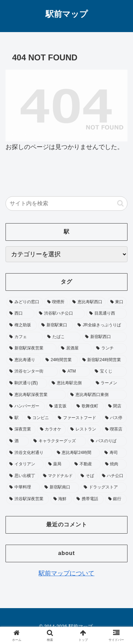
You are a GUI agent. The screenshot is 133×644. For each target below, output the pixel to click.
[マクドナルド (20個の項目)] (58, 476)
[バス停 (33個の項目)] (115, 418)
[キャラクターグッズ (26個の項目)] (58, 441)
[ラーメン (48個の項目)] (110, 383)
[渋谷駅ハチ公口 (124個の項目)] (60, 314)
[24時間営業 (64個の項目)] (60, 360)
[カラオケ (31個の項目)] (52, 429)
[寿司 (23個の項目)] (114, 453)
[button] (120, 203)
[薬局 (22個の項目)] (58, 464)
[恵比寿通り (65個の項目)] (24, 360)
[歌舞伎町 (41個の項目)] (89, 406)
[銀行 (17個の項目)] (116, 499)
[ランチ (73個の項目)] (110, 348)
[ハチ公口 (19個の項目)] (113, 476)
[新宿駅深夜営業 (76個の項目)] (31, 348)
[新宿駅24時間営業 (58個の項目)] (103, 360)
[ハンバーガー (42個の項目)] (25, 406)
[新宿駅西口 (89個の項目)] (104, 337)
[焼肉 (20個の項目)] (115, 464)
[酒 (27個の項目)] (18, 441)
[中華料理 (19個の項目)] (23, 487)
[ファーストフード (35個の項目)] (78, 418)
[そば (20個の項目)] (88, 476)
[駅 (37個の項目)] (15, 418)
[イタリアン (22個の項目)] (25, 464)
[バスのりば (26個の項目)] (107, 441)
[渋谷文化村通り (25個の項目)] (29, 453)
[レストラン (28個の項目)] (84, 429)
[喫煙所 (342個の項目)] (56, 302)
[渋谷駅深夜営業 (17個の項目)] (28, 499)
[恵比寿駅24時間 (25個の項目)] (77, 453)
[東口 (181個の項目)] (117, 302)
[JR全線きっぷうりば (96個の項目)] (101, 325)
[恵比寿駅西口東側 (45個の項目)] (97, 395)
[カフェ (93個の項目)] (24, 337)
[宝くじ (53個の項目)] (109, 371)
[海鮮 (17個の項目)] (61, 499)
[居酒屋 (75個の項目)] (75, 348)
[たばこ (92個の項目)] (62, 337)
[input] (66, 204)
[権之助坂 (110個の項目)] (22, 325)
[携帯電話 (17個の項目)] (89, 499)
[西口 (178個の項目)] (20, 314)
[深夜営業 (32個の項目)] (21, 429)
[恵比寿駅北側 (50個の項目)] (70, 383)
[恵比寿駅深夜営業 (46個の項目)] (36, 395)
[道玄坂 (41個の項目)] (59, 406)
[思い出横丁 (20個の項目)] (22, 476)
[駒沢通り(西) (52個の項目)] (27, 383)
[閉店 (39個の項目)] (116, 406)
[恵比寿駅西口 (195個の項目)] (88, 302)
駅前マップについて (66, 573)
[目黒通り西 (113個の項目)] (106, 314)
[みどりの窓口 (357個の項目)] (24, 302)
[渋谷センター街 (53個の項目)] (32, 371)
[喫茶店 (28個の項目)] (115, 429)
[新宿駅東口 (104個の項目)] (56, 325)
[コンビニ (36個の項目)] (39, 418)
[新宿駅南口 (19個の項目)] (60, 487)
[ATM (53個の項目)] (75, 371)
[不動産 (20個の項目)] (86, 464)
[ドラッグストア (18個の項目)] (104, 487)
